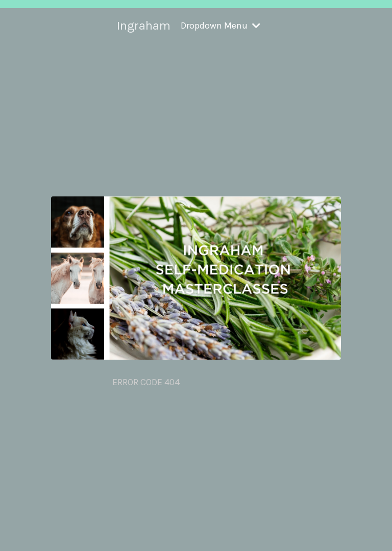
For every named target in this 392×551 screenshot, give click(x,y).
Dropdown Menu (220, 26)
